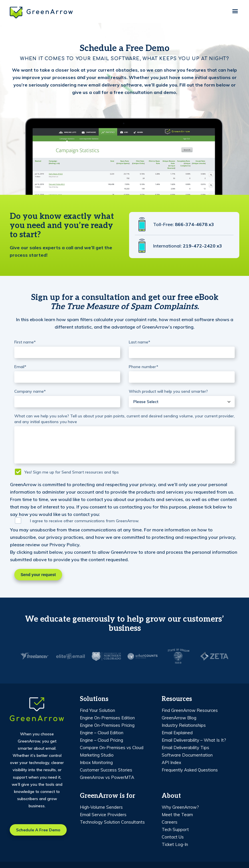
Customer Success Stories (106, 770)
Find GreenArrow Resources (190, 710)
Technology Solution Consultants (112, 822)
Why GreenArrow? (180, 807)
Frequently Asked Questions (190, 770)
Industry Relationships (184, 725)
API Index (171, 762)
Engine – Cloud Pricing (101, 740)
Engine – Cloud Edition (102, 733)
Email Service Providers (103, 815)
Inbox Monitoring (96, 762)
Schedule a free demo (38, 830)
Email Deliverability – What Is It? (194, 740)
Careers (170, 822)
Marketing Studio (97, 755)
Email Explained (177, 733)
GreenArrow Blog (179, 718)
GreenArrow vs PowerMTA (107, 777)
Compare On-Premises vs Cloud (112, 748)
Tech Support (175, 829)
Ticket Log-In (175, 844)
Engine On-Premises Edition (107, 718)
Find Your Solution (97, 710)
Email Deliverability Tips (185, 748)
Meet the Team (177, 815)
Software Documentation (187, 755)
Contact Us (173, 837)
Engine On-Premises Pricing (107, 725)
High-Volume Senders (101, 807)
